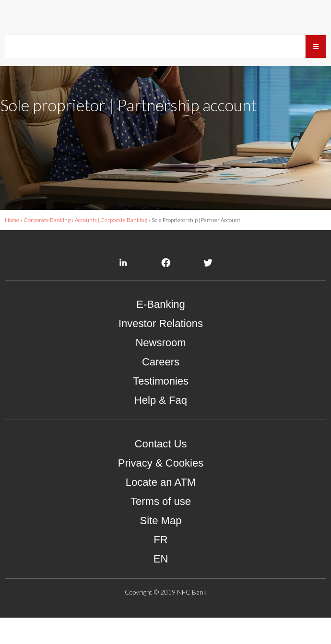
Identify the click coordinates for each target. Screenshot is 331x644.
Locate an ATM (161, 509)
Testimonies (161, 408)
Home (12, 247)
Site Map (161, 547)
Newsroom (160, 369)
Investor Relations (161, 350)
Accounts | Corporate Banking (111, 247)
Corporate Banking (47, 247)
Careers (161, 389)
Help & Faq (161, 427)
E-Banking (161, 331)
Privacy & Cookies (161, 490)
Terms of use (161, 528)
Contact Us (161, 471)
